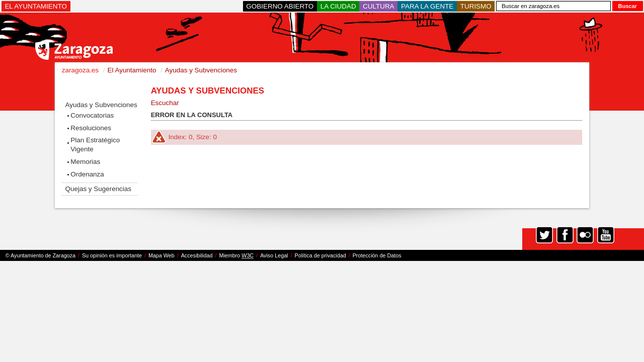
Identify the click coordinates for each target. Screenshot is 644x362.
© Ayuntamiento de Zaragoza (41, 255)
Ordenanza (87, 174)
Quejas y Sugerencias (98, 189)
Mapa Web (162, 255)
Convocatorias (92, 115)
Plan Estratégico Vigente (95, 145)
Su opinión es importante (112, 255)
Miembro (236, 256)
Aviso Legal (274, 255)
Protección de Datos (377, 255)
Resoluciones (91, 128)
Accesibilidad (197, 255)
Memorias (85, 162)
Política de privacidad (320, 255)
